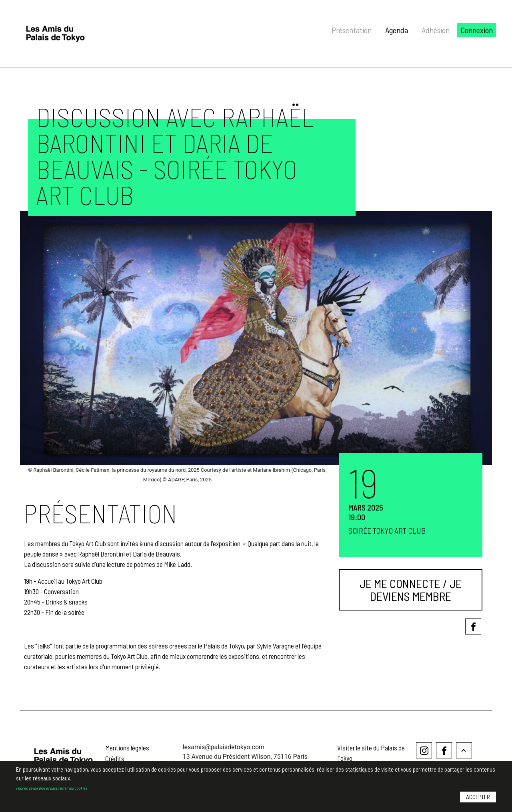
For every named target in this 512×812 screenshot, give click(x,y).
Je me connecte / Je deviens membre (411, 590)
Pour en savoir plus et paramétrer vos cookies (51, 794)
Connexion (477, 30)
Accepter (478, 803)
